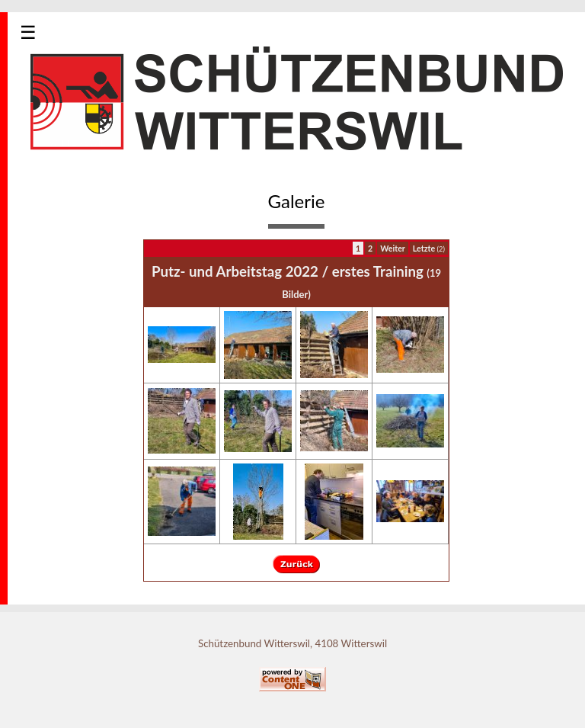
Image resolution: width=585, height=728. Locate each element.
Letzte (429, 248)
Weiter (393, 248)
